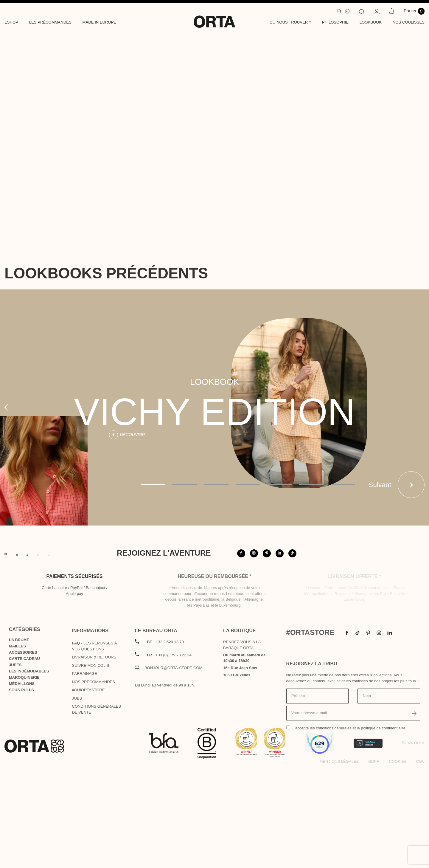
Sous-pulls (21, 788)
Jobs (77, 796)
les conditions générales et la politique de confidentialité (358, 826)
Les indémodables (29, 769)
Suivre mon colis (91, 764)
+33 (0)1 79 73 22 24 (169, 753)
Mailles (17, 744)
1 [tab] (153, 485)
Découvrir (132, 435)
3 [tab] (216, 485)
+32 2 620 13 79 (165, 740)
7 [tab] (343, 485)
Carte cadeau (24, 757)
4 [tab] (248, 485)
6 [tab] (311, 485)
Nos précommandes (94, 780)
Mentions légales (339, 860)
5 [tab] (279, 485)
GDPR (374, 860)
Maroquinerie (24, 775)
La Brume (19, 738)
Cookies (398, 860)
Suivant (411, 485)
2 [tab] (184, 485)
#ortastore (384, 566)
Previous (6, 408)
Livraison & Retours (94, 755)
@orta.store (339, 566)
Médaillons (22, 782)
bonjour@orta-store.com (174, 766)
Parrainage (85, 772)
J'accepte (349, 826)
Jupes (15, 763)
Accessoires (23, 750)
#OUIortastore (88, 788)
